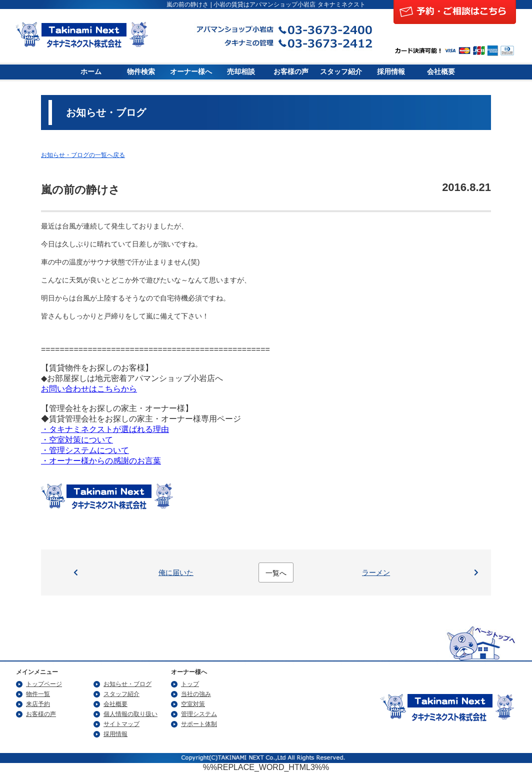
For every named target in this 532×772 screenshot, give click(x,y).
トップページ (44, 684)
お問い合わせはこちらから (89, 389)
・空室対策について (77, 440)
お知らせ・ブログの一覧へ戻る (83, 155)
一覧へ (276, 573)
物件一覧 (38, 694)
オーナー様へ (191, 72)
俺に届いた (176, 572)
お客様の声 (291, 72)
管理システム (199, 714)
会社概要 (441, 72)
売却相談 (241, 72)
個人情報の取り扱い (130, 714)
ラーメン (376, 572)
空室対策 (193, 704)
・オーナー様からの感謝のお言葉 (101, 461)
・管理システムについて (85, 450)
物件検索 (141, 72)
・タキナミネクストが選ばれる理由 (105, 429)
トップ (190, 684)
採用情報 (391, 72)
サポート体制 (199, 724)
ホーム (91, 72)
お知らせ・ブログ (127, 684)
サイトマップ (121, 724)
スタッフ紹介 (341, 72)
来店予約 (38, 704)
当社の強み (196, 694)
